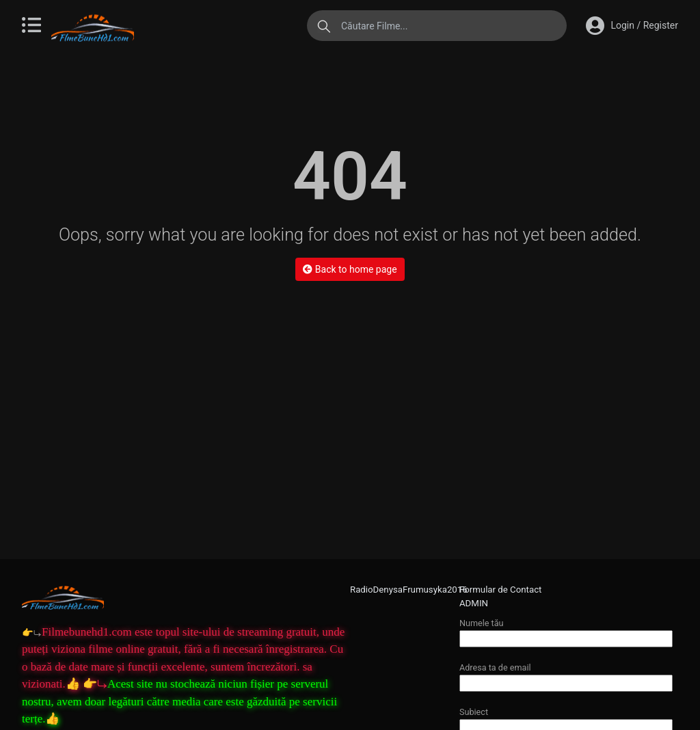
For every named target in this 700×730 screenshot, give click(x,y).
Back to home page (350, 269)
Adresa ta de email (566, 675)
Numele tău (566, 631)
